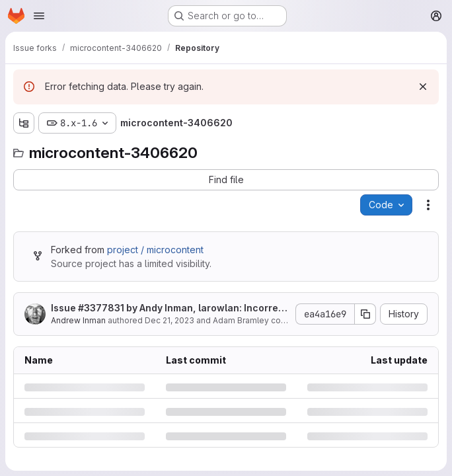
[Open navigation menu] (39, 16)
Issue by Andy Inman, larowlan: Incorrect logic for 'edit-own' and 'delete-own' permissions (169, 308)
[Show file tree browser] (24, 123)
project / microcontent (155, 250)
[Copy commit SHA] (365, 314)
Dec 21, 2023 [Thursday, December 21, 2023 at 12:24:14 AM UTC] (169, 320)
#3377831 (101, 308)
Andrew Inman (78, 320)
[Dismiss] (423, 87)
